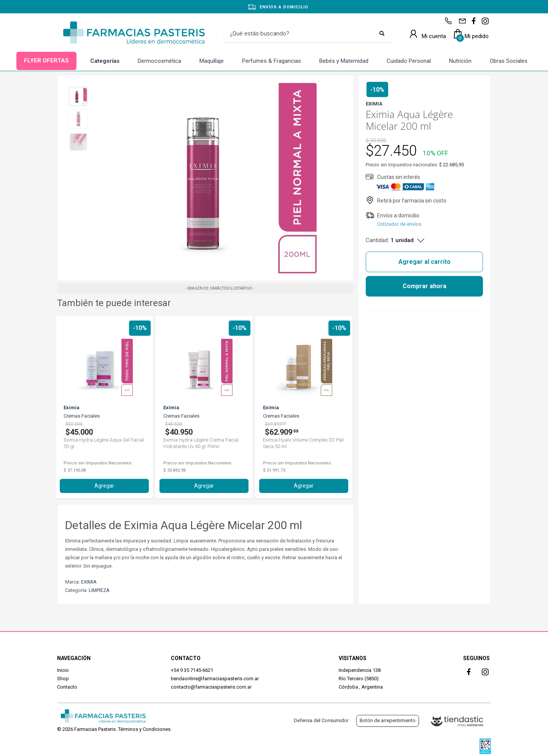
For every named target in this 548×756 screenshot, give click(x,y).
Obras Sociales (509, 61)
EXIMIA (89, 582)
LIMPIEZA (99, 590)
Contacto (67, 687)
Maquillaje (212, 61)
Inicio (63, 670)
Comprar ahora (425, 286)
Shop (63, 679)
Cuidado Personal (409, 61)
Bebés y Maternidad (344, 61)
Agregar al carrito (425, 262)
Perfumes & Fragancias (272, 61)
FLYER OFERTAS (46, 61)
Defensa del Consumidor (321, 720)
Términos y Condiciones (144, 729)
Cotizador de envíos (399, 224)
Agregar (106, 486)
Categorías (105, 61)
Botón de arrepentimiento (388, 720)
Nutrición (460, 61)
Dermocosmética (159, 61)
